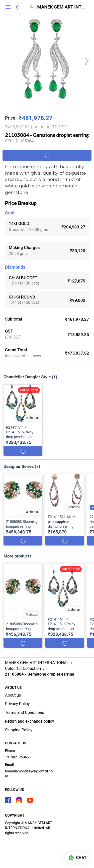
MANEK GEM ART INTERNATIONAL (62, 7)
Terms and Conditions (25, 712)
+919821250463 (18, 757)
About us (13, 695)
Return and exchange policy (29, 721)
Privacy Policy (17, 704)
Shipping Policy (19, 730)
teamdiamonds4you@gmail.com (29, 774)
